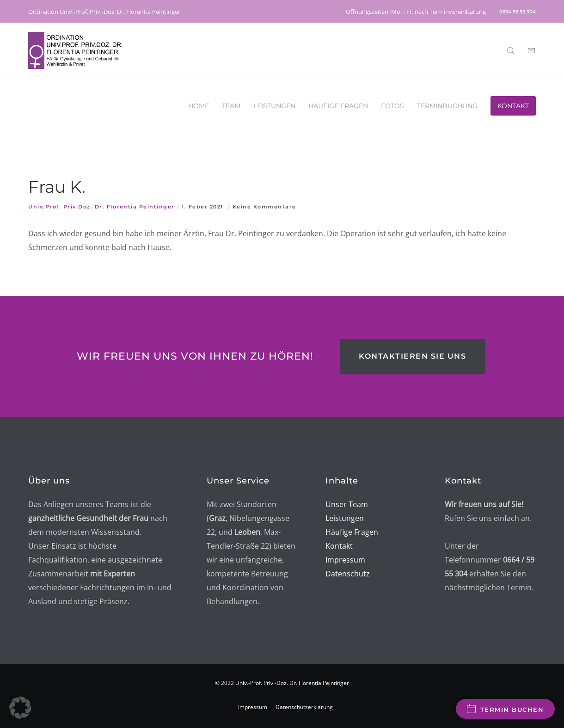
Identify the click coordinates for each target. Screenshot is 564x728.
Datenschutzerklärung (304, 707)
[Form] (525, 50)
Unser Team (347, 504)
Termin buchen (506, 709)
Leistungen (345, 518)
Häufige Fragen (352, 532)
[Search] (505, 50)
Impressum (253, 707)
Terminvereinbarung (458, 12)
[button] (20, 708)
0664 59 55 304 (518, 12)
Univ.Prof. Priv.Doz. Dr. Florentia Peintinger (101, 207)
